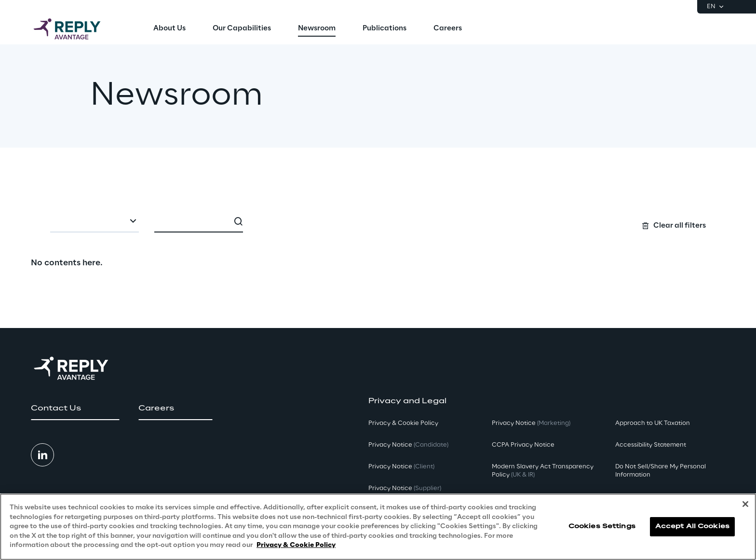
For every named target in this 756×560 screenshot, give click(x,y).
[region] (378, 527)
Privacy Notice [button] (408, 445)
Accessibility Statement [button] (651, 445)
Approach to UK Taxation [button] (653, 423)
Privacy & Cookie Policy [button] (403, 423)
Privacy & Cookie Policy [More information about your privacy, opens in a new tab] (296, 545)
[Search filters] (378, 221)
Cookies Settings (602, 526)
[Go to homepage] (77, 29)
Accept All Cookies (692, 526)
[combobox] (94, 222)
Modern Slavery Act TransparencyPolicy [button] (543, 471)
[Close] (745, 504)
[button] (75, 409)
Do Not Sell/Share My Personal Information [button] (661, 471)
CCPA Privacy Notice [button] (523, 445)
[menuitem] (169, 29)
